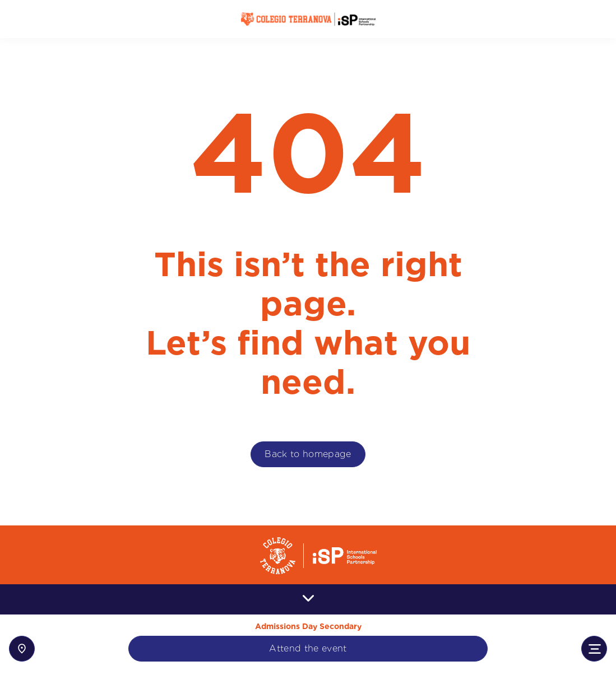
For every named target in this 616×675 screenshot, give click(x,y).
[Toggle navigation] (594, 649)
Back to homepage (308, 454)
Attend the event (308, 648)
